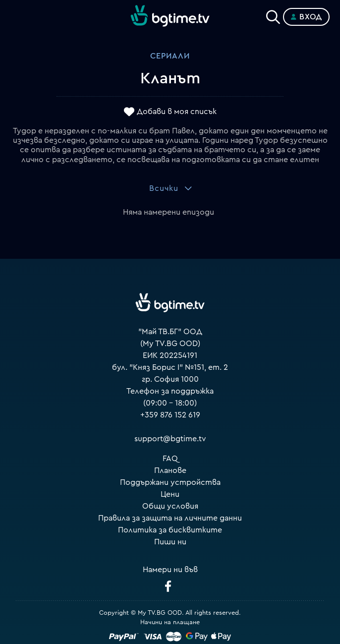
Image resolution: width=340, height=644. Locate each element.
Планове (170, 470)
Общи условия (170, 506)
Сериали (170, 56)
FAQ (170, 459)
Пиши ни (170, 542)
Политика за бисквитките (170, 530)
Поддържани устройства (170, 482)
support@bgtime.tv (170, 439)
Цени (170, 494)
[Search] (273, 15)
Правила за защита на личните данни (170, 518)
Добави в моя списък (177, 112)
